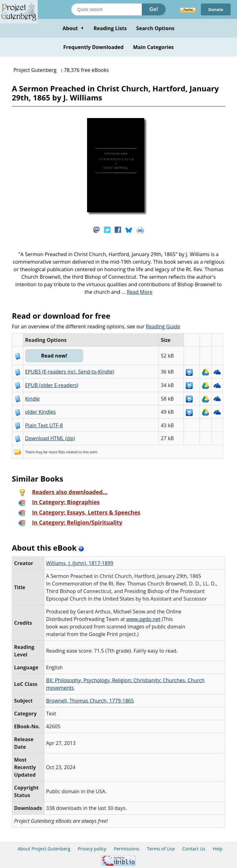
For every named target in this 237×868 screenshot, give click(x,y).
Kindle (33, 399)
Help (218, 849)
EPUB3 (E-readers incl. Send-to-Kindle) (70, 372)
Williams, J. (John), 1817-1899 (80, 563)
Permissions (127, 849)
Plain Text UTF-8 (44, 425)
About (73, 28)
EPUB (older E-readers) (52, 385)
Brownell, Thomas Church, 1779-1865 (90, 701)
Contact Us (194, 849)
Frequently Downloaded (93, 47)
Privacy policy (92, 849)
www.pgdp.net (143, 619)
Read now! (54, 356)
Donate (216, 9)
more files (57, 452)
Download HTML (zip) (50, 438)
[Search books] (107, 9)
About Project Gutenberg (44, 849)
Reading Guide (163, 326)
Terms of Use (161, 849)
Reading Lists (110, 28)
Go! (154, 9)
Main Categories (153, 47)
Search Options (155, 28)
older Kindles (41, 412)
